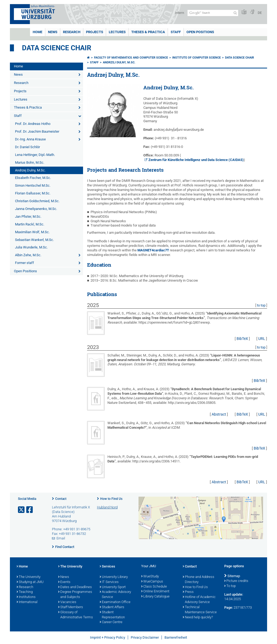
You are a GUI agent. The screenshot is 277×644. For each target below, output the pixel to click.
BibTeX (242, 339)
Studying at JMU (30, 582)
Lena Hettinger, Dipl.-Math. (35, 155)
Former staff (25, 263)
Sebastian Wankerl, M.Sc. (34, 240)
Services (107, 567)
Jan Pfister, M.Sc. (28, 216)
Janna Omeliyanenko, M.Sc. (36, 209)
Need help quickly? (198, 618)
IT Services (109, 582)
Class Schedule (154, 587)
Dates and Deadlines (75, 587)
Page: (229, 607)
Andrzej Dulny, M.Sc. (30, 170)
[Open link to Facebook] (30, 510)
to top (261, 305)
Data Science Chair (57, 48)
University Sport (113, 587)
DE (260, 13)
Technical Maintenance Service (200, 610)
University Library (114, 577)
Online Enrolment (155, 592)
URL (262, 339)
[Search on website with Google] (213, 13)
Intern (179, 13)
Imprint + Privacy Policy (108, 637)
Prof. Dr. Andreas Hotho (33, 124)
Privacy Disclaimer (145, 637)
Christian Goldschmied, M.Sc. (37, 201)
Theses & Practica (148, 32)
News (53, 32)
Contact (61, 499)
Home (38, 32)
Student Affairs (112, 607)
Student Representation (112, 615)
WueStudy (150, 577)
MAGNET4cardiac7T (153, 250)
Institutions (26, 597)
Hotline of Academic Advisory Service (199, 600)
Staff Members (71, 607)
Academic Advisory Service (115, 595)
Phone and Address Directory (199, 580)
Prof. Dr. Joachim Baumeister (37, 131)
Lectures (117, 32)
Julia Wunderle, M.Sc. (31, 247)
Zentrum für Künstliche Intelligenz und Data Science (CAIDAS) (196, 160)
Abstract (219, 414)
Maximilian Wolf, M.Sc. (32, 232)
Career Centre (111, 622)
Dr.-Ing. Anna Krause (30, 139)
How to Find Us (111, 499)
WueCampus (152, 582)
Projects (95, 32)
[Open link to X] (22, 510)
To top (230, 586)
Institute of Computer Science (196, 58)
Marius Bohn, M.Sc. (30, 162)
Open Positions (200, 32)
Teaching (25, 592)
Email (61, 538)
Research (72, 32)
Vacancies (67, 602)
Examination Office (115, 602)
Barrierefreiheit (176, 637)
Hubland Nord (107, 507)
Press (188, 592)
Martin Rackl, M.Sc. (30, 224)
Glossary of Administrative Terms (76, 615)
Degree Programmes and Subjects (75, 595)
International (27, 602)
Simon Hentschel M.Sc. (33, 185)
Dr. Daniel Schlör (27, 147)
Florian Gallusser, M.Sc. (33, 193)
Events (64, 582)
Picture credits (236, 581)
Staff (176, 32)
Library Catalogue (155, 597)
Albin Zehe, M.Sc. (28, 255)
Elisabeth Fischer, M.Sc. (33, 178)
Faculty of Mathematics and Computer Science (131, 58)
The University (29, 577)
